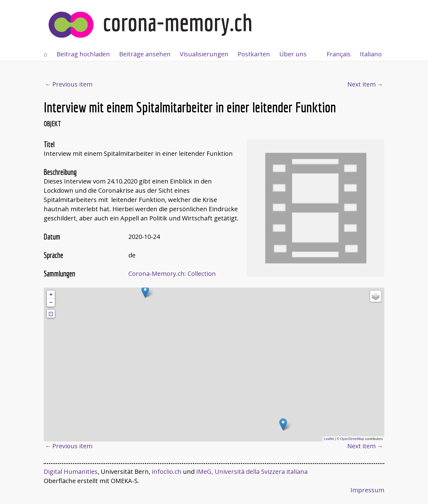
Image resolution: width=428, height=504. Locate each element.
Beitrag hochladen (83, 54)
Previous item (72, 84)
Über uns (293, 54)
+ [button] (51, 295)
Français (339, 54)
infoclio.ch (167, 472)
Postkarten (254, 54)
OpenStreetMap (352, 439)
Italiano (371, 54)
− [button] (51, 303)
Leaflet (329, 439)
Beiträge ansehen (145, 54)
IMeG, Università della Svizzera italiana (252, 472)
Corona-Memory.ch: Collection (172, 274)
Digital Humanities (71, 472)
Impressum (367, 490)
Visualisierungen (204, 54)
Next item (361, 84)
